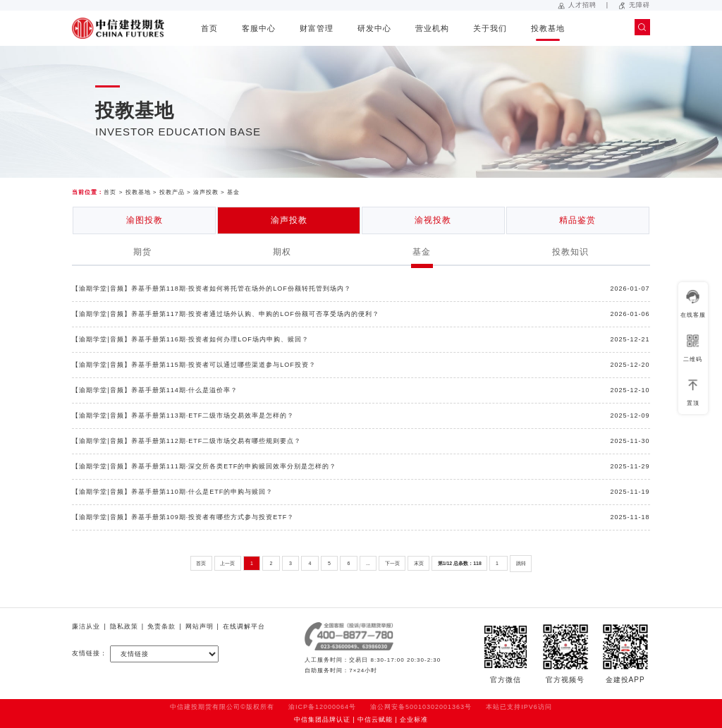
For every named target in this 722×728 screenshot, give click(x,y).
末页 (419, 563)
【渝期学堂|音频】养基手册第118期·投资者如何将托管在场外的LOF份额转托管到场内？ (211, 289)
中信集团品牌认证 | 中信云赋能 (343, 720)
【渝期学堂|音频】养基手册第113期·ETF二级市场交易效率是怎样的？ (183, 415)
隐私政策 (124, 626)
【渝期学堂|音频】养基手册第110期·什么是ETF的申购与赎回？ (172, 492)
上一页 (227, 563)
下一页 (392, 563)
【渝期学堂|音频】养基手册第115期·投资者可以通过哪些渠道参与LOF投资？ (194, 365)
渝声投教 (206, 192)
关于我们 (490, 28)
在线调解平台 (244, 626)
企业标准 (414, 720)
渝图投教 (145, 220)
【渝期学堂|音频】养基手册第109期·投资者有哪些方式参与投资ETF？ (183, 517)
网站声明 (200, 626)
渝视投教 (433, 220)
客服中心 (259, 28)
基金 (233, 192)
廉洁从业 (86, 626)
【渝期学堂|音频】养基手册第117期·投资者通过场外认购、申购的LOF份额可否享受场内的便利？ (225, 314)
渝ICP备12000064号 (322, 707)
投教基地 (548, 28)
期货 (142, 252)
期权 (282, 252)
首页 (209, 28)
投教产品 (172, 192)
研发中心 (374, 28)
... (368, 563)
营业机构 (432, 28)
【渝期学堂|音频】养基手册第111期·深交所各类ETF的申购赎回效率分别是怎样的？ (204, 466)
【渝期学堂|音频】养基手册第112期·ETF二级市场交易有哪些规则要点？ (186, 441)
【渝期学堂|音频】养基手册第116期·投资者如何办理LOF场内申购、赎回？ (190, 339)
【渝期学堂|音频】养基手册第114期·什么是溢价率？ (155, 390)
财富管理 (317, 28)
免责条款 (161, 626)
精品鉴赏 (577, 220)
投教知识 (570, 252)
